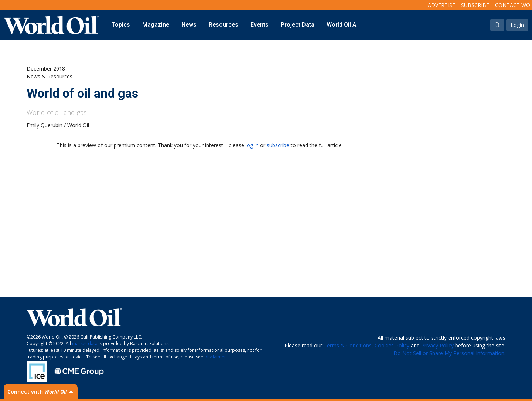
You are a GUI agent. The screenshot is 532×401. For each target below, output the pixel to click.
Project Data (298, 25)
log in (252, 145)
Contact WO (513, 5)
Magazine (156, 25)
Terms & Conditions (348, 345)
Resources (224, 25)
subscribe (278, 145)
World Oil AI (342, 25)
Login (517, 25)
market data (85, 344)
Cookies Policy (392, 345)
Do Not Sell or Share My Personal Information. (449, 353)
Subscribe (475, 5)
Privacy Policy (437, 345)
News (189, 25)
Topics (121, 25)
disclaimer (215, 357)
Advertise (441, 5)
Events (260, 25)
